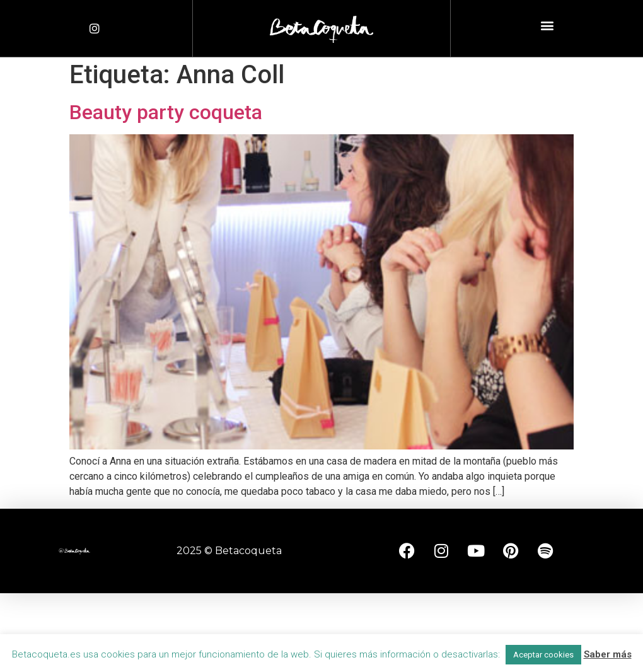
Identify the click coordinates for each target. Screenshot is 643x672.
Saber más (608, 654)
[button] (547, 26)
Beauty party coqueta (166, 112)
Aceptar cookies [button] (543, 655)
